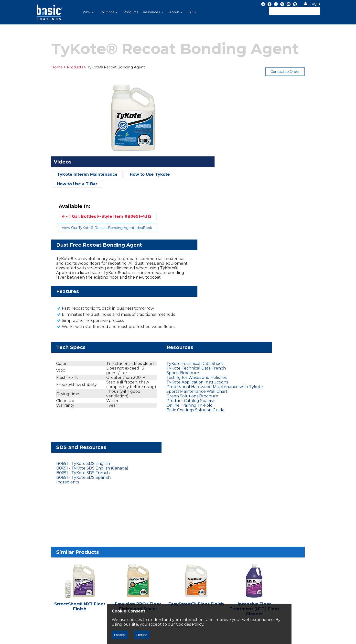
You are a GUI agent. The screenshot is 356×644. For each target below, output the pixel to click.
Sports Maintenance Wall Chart (166, 306)
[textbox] (294, 11)
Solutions (108, 12)
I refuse (142, 635)
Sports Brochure (151, 283)
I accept (120, 635)
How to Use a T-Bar (61, 184)
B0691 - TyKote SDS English (257, 274)
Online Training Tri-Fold (158, 320)
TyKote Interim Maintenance (71, 174)
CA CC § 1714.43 (83, 533)
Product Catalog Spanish (160, 316)
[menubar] (152, 12)
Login (315, 4)
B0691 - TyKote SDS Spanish (258, 288)
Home (41, 67)
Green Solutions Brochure (161, 311)
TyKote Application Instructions (166, 292)
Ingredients (242, 292)
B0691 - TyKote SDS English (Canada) (266, 278)
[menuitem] (89, 12)
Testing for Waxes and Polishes (165, 288)
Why (88, 12)
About (176, 12)
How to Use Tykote (134, 174)
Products (131, 12)
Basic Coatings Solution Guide (164, 325)
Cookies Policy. (220, 624)
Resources (153, 12)
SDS (192, 12)
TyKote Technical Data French (165, 278)
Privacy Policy (52, 533)
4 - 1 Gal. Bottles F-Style (256, 99)
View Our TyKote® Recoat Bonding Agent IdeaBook (256, 110)
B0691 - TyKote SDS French (257, 283)
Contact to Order (301, 72)
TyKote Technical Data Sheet (164, 274)
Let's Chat (56, 504)
